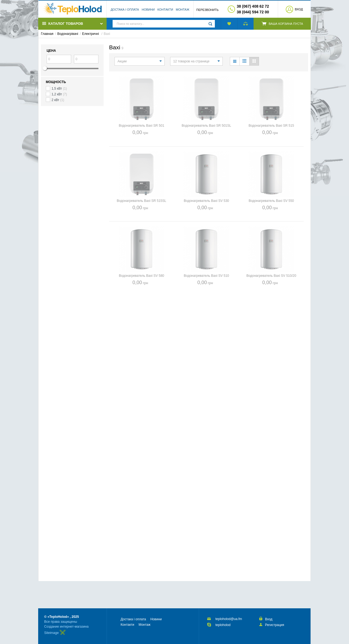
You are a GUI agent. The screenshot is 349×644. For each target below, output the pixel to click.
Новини (148, 10)
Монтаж (183, 10)
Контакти (165, 10)
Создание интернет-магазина (66, 627)
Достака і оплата (125, 10)
